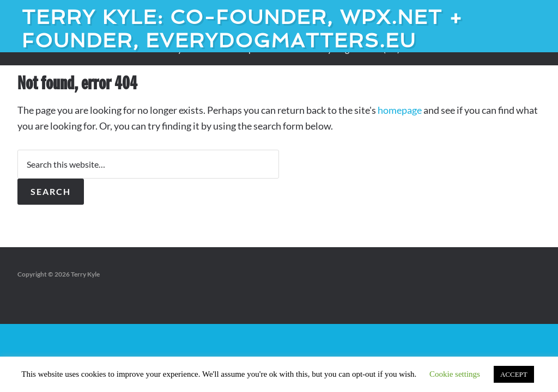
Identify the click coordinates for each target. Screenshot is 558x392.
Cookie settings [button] (455, 374)
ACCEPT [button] (514, 374)
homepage (400, 110)
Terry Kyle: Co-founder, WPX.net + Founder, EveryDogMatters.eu (242, 29)
